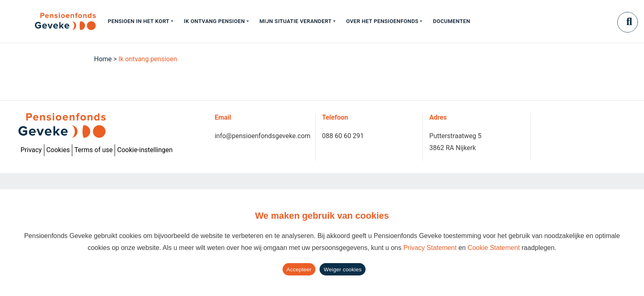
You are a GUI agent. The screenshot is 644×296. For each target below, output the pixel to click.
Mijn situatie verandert (296, 21)
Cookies (58, 150)
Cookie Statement (493, 248)
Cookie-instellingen (145, 150)
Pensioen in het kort (138, 21)
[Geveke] (51, 21)
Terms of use (93, 150)
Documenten (452, 21)
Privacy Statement (430, 248)
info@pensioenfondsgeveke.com (263, 136)
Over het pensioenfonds (382, 21)
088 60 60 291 (343, 136)
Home (103, 59)
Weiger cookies (343, 269)
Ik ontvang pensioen (215, 21)
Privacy (31, 150)
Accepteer (299, 269)
